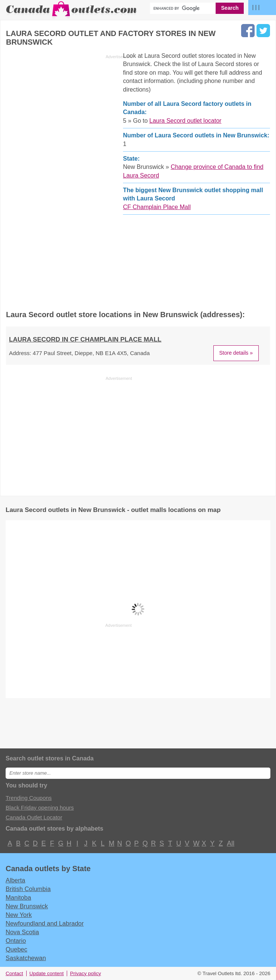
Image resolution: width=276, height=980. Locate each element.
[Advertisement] (69, 179)
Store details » (236, 353)
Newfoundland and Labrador (45, 923)
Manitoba (18, 897)
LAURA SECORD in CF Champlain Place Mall (85, 339)
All (230, 843)
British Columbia (28, 889)
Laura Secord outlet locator (185, 121)
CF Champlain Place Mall (157, 207)
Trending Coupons (29, 798)
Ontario (16, 941)
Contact (14, 973)
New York (19, 915)
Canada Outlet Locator (34, 817)
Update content (46, 973)
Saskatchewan (26, 958)
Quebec (16, 949)
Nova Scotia (22, 932)
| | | (256, 7)
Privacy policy (86, 973)
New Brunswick (27, 906)
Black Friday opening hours (40, 808)
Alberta (15, 880)
